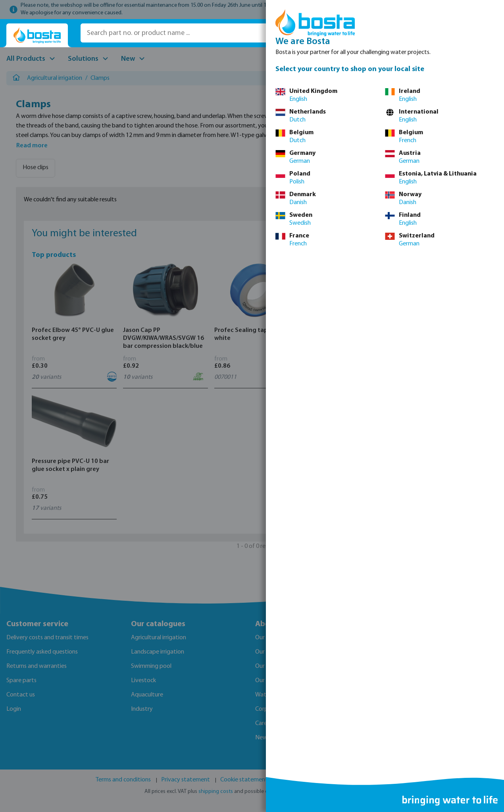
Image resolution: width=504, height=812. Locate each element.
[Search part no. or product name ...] (193, 33)
